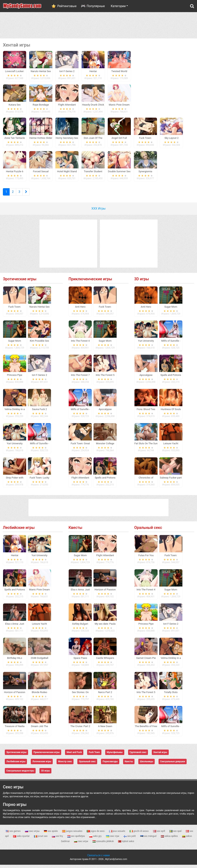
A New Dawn (105, 729)
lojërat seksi (126, 844)
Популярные (96, 6)
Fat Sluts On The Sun (146, 446)
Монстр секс (65, 765)
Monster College (105, 446)
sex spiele (51, 834)
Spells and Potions (105, 481)
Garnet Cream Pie (146, 661)
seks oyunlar (22, 839)
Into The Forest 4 (80, 344)
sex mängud (149, 839)
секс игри (81, 844)
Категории (118, 6)
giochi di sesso (139, 834)
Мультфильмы (115, 756)
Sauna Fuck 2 (39, 412)
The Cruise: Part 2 (80, 729)
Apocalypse (105, 412)
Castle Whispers (105, 661)
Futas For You (146, 559)
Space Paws (80, 661)
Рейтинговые (67, 6)
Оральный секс (148, 531)
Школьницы (146, 765)
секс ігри (113, 839)
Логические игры (42, 765)
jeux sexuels (117, 834)
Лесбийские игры (19, 531)
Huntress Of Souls (171, 412)
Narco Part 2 (105, 695)
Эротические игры (20, 282)
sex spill (159, 834)
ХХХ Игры (98, 212)
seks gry (96, 839)
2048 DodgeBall (39, 661)
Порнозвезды (110, 765)
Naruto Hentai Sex (40, 310)
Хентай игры (160, 756)
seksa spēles (170, 839)
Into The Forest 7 (80, 378)
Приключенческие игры (90, 282)
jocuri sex (41, 839)
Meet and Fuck (74, 756)
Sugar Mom (15, 344)
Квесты (75, 531)
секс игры (33, 834)
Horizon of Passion (15, 695)
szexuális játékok (103, 844)
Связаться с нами (98, 859)
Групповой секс (138, 756)
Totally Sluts (171, 695)
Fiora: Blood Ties (146, 412)
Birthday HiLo (15, 661)
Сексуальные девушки (173, 765)
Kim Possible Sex (39, 344)
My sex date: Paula (105, 627)
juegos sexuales (73, 834)
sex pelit (130, 839)
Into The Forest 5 (105, 378)
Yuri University (15, 446)
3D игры (142, 282)
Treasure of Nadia (15, 729)
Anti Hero (80, 310)
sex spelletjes (76, 839)
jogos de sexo (96, 834)
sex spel (176, 834)
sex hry (58, 839)
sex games (13, 834)
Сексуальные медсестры (20, 774)
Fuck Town (94, 756)
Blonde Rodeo (39, 695)
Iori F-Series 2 (40, 378)
